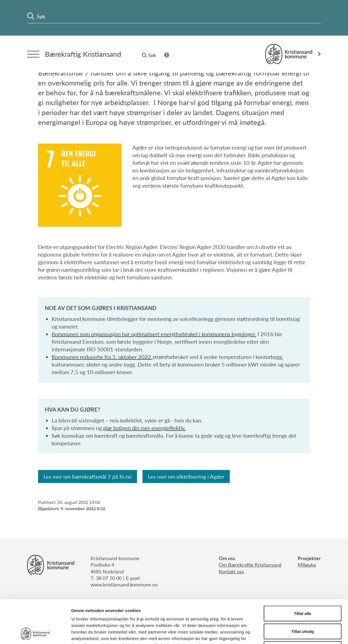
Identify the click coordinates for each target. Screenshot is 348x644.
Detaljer (290, 633)
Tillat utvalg (302, 591)
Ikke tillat (303, 608)
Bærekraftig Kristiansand (83, 54)
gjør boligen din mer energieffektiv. (144, 428)
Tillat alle (303, 573)
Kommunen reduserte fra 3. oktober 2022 (102, 357)
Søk (149, 55)
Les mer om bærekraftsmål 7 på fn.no (88, 476)
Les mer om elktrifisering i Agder (186, 476)
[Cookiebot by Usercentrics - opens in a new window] (35, 633)
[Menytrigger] (33, 54)
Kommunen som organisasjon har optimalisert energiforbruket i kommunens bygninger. (154, 334)
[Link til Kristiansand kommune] (293, 54)
